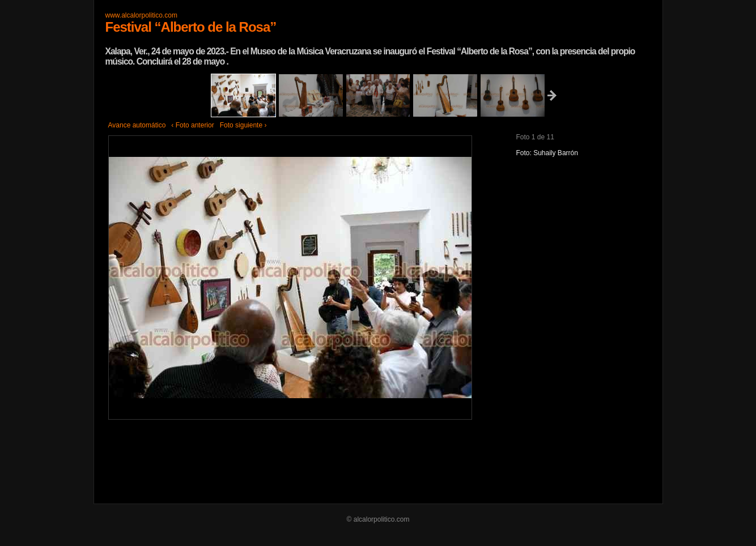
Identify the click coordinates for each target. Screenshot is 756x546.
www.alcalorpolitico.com (141, 15)
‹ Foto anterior (192, 125)
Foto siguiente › (243, 125)
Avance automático (137, 125)
